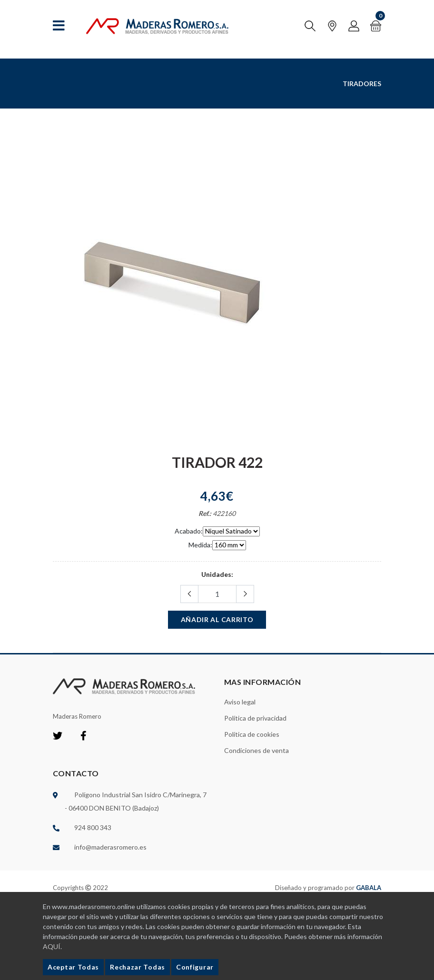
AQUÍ (52, 946)
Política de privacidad (255, 718)
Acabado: (189, 531)
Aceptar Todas (73, 967)
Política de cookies (252, 734)
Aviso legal (240, 702)
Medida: (200, 545)
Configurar (195, 967)
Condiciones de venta (256, 750)
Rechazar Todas (138, 967)
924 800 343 (93, 827)
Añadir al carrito (217, 619)
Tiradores (362, 84)
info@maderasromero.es (110, 847)
